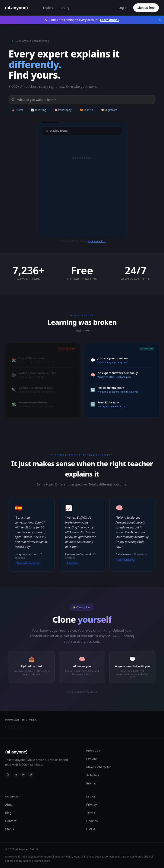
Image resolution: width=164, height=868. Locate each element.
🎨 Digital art (109, 110)
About (9, 805)
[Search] (82, 100)
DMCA (91, 829)
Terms (91, 813)
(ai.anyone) (16, 752)
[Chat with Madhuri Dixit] (32, 727)
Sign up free (146, 8)
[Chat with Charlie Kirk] (23, 727)
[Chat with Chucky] (20, 727)
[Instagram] (31, 775)
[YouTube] (23, 775)
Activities (93, 775)
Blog (8, 813)
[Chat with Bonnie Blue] (29, 727)
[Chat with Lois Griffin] (5, 727)
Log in (123, 8)
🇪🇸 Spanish (86, 110)
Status (10, 829)
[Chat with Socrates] (17, 727)
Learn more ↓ (110, 20)
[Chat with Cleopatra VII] (11, 727)
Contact (11, 821)
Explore (48, 8)
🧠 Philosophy (63, 110)
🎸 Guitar (17, 110)
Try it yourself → (97, 241)
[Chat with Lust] (14, 727)
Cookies (92, 821)
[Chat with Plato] (26, 727)
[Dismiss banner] (160, 20)
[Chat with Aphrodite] (8, 727)
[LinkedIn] (16, 775)
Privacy (92, 805)
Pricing (64, 8)
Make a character (99, 767)
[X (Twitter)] (8, 775)
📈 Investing (39, 110)
